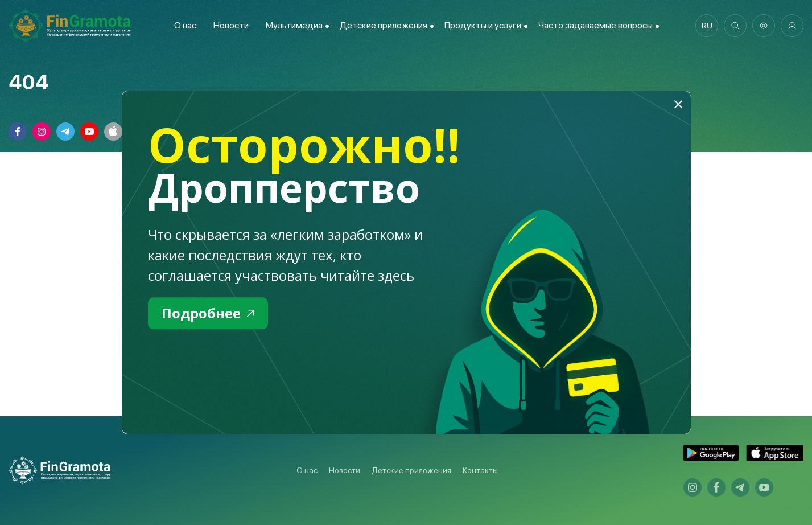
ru (707, 26)
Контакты (480, 470)
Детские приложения (411, 470)
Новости (231, 25)
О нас (185, 25)
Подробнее (208, 313)
